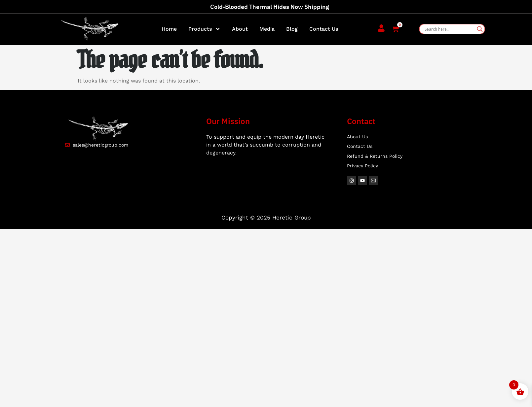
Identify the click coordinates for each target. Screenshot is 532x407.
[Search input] (449, 29)
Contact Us (324, 29)
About (240, 29)
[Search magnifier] (480, 29)
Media (267, 29)
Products (204, 29)
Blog (292, 29)
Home (169, 29)
